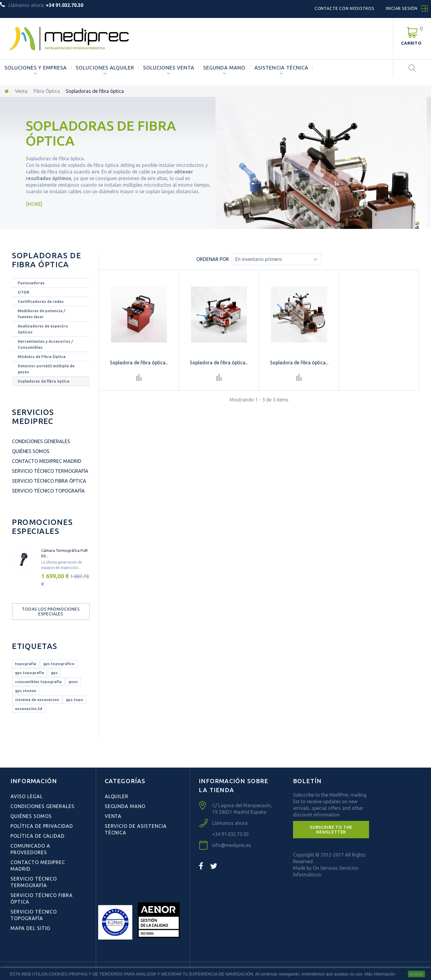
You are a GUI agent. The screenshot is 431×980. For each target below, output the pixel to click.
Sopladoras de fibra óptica (44, 381)
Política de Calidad (38, 836)
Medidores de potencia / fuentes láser (41, 314)
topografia (26, 664)
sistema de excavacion (37, 700)
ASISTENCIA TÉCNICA (281, 68)
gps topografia (29, 673)
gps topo (75, 700)
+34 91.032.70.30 (230, 834)
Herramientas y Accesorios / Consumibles (45, 344)
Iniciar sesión (402, 8)
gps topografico (59, 664)
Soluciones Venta (169, 68)
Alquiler (117, 796)
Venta (21, 91)
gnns (73, 682)
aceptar (416, 974)
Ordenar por (213, 259)
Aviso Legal (27, 796)
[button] (331, 830)
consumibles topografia (38, 682)
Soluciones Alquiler (105, 68)
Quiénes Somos (31, 451)
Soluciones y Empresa (36, 68)
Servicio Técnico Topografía (48, 491)
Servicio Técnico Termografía (50, 471)
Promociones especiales (42, 527)
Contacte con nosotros (345, 8)
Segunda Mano (224, 68)
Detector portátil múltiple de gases (46, 369)
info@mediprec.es (232, 845)
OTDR (23, 292)
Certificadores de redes (41, 301)
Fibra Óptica (47, 91)
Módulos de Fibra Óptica (42, 357)
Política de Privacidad (42, 826)
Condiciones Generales (41, 441)
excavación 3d (29, 709)
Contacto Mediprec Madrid (47, 461)
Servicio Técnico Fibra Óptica (49, 481)
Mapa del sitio (30, 928)
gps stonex (26, 691)
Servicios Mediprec (33, 417)
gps (54, 673)
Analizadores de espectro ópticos (43, 329)
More (34, 204)
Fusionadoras (31, 283)
